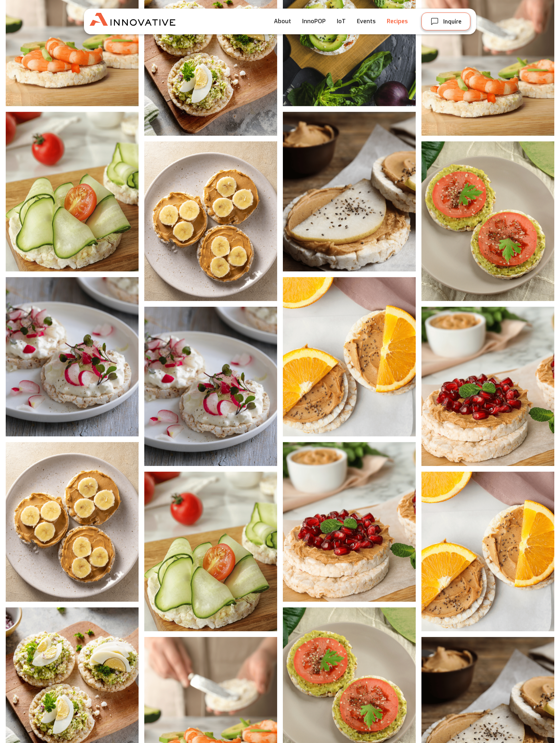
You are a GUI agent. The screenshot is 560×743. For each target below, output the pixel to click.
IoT (341, 21)
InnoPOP (314, 21)
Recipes (397, 21)
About (282, 21)
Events (366, 21)
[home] (143, 22)
